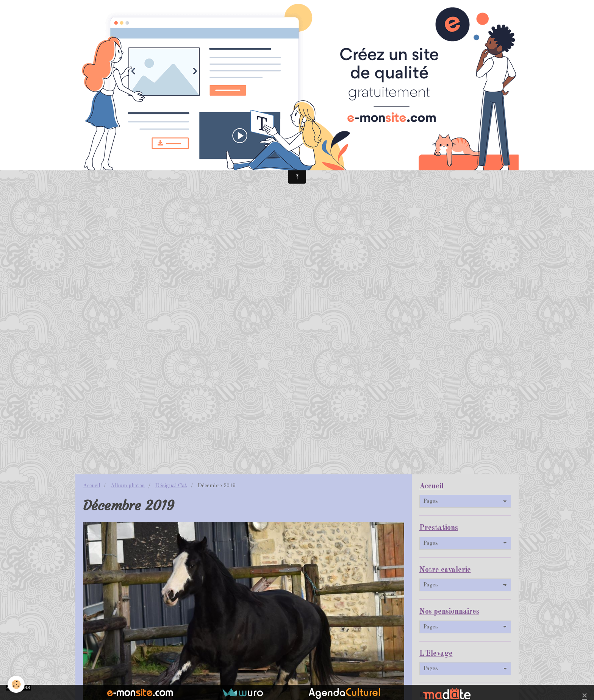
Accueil (91, 486)
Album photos (128, 486)
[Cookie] (16, 684)
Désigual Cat (171, 486)
